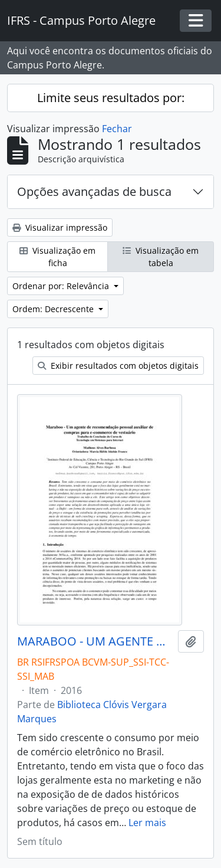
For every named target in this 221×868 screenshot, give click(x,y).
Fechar (117, 129)
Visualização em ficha (57, 257)
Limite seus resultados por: (111, 98)
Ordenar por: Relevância (62, 286)
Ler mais (147, 823)
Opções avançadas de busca (94, 191)
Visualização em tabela (161, 257)
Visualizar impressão (60, 227)
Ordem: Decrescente (54, 309)
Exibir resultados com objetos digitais (118, 366)
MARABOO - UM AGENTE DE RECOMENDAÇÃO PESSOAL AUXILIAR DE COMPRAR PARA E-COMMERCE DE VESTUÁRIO (95, 641)
